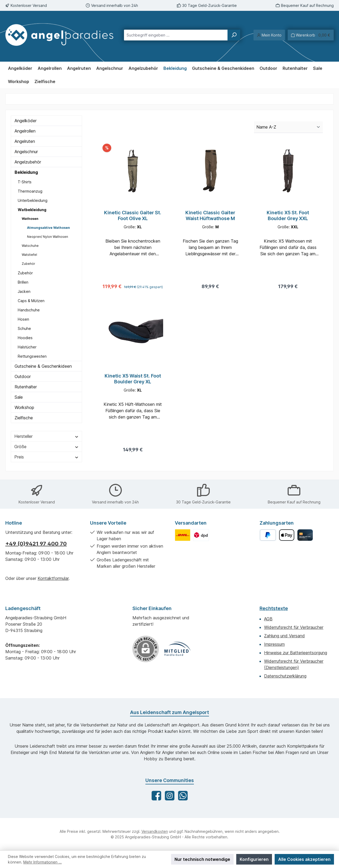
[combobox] (176, 35)
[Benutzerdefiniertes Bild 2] (201, 535)
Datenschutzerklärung (285, 676)
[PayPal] (268, 535)
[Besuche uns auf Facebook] (156, 796)
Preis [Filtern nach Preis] (46, 457)
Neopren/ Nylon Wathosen (48, 237)
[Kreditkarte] (305, 535)
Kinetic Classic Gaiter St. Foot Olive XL (133, 215)
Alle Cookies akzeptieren (304, 859)
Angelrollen (25, 131)
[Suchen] (234, 35)
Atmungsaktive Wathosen (48, 228)
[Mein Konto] (269, 35)
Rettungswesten (32, 356)
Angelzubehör (28, 162)
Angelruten (25, 141)
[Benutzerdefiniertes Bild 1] (183, 535)
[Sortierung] (288, 127)
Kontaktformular (53, 578)
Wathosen (30, 219)
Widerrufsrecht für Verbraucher (294, 627)
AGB (268, 619)
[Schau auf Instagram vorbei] (170, 796)
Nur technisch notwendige (202, 859)
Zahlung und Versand (284, 636)
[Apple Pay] (287, 535)
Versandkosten (155, 831)
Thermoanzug (30, 191)
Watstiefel (29, 255)
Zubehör (28, 264)
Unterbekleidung (33, 200)
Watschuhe (30, 246)
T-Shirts (25, 182)
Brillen (23, 282)
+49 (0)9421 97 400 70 (36, 544)
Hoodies (25, 338)
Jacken (24, 291)
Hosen (23, 319)
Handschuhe (29, 310)
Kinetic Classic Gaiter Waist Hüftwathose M (210, 215)
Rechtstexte (274, 608)
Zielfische (24, 418)
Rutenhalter (26, 387)
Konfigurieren (254, 859)
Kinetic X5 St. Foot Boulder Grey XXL (288, 215)
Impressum (274, 644)
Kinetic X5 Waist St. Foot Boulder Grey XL (133, 380)
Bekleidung (26, 172)
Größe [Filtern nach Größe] (46, 447)
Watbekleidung (32, 210)
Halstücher (27, 347)
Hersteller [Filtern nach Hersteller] (46, 436)
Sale (19, 397)
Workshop (24, 407)
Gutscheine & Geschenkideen (43, 366)
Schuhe (24, 328)
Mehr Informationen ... (43, 862)
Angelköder (26, 121)
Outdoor (23, 376)
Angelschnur (26, 152)
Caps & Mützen (31, 301)
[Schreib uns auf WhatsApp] (183, 796)
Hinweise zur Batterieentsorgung (296, 653)
